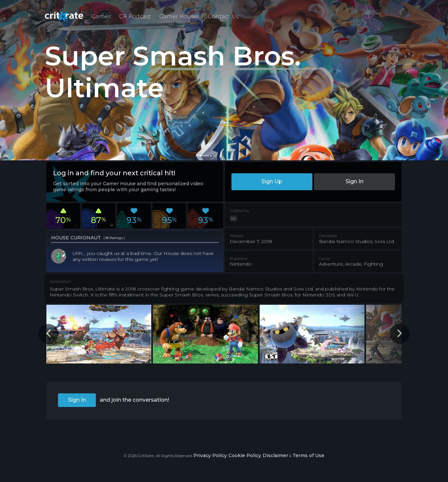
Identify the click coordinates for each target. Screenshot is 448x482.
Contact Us (223, 16)
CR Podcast (135, 16)
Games (101, 16)
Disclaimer (275, 455)
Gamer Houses (179, 16)
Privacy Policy (210, 455)
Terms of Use (308, 455)
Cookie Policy (245, 455)
